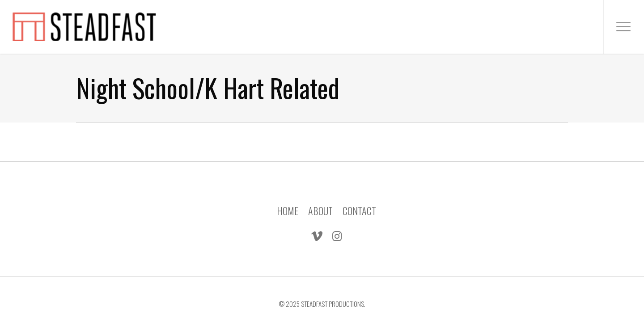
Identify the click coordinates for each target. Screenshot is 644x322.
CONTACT (359, 204)
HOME (288, 204)
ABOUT (320, 204)
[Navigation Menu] (624, 27)
